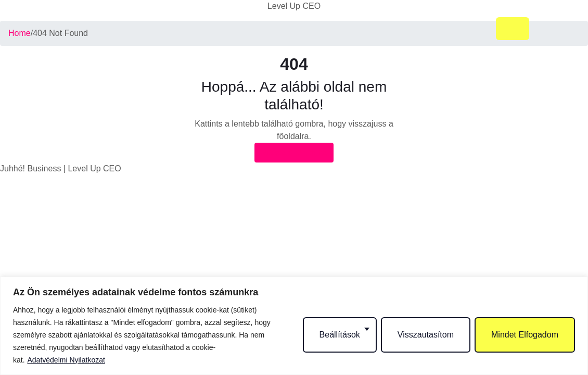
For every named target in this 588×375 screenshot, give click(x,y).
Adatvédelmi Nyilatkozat (66, 360)
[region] (294, 326)
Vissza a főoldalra (294, 152)
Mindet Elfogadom (525, 335)
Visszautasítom (426, 335)
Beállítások (340, 335)
